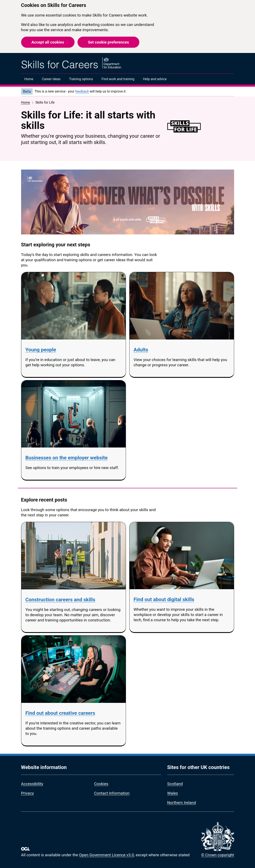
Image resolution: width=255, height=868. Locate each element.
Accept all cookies (48, 42)
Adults (141, 350)
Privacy (27, 793)
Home (29, 79)
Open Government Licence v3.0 (107, 855)
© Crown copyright (218, 855)
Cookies (101, 784)
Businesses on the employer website (67, 458)
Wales (173, 793)
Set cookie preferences (108, 42)
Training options (81, 79)
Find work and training (118, 79)
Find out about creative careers (60, 713)
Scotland (175, 784)
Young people (41, 350)
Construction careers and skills (60, 600)
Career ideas (51, 79)
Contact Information (112, 793)
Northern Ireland (182, 803)
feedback (82, 91)
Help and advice (155, 79)
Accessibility (32, 784)
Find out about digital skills (164, 599)
